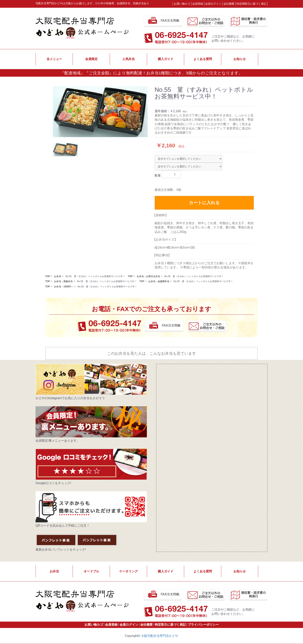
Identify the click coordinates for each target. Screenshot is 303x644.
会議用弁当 (163, 281)
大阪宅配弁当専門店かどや (160, 636)
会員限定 (91, 59)
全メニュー (54, 59)
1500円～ (68, 287)
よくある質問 (203, 59)
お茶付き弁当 (153, 276)
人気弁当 (129, 59)
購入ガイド (166, 59)
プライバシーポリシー (203, 625)
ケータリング (129, 571)
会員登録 (111, 625)
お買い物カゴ (182, 4)
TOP (48, 276)
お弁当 (58, 276)
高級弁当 (68, 281)
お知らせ (240, 59)
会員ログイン (129, 625)
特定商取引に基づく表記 (251, 4)
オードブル (91, 571)
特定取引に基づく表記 (170, 625)
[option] (100, 112)
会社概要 (229, 4)
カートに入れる (204, 203)
